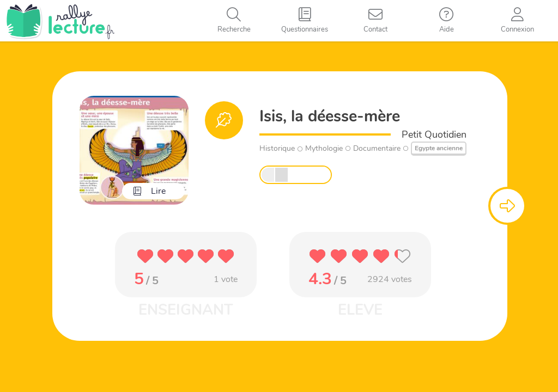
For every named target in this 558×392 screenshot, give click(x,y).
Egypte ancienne (439, 148)
